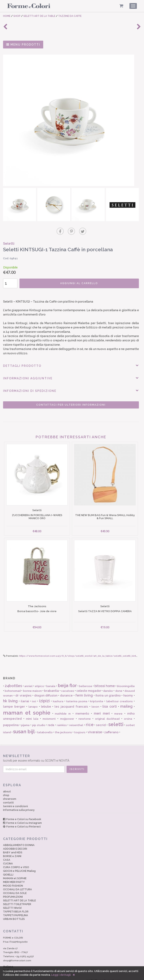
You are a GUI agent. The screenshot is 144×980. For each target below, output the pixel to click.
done (119, 686)
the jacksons (63, 727)
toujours (80, 727)
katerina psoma (77, 696)
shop (6, 790)
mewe (118, 709)
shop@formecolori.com (17, 955)
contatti (8, 797)
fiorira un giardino (108, 690)
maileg (126, 701)
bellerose (86, 681)
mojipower (67, 714)
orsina (128, 714)
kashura (58, 696)
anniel (28, 681)
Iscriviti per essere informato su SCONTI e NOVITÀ (72, 753)
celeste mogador (89, 686)
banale (51, 681)
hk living (10, 696)
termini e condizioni (15, 801)
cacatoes (68, 686)
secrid (101, 720)
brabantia (51, 686)
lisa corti (110, 701)
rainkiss (62, 720)
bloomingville (126, 681)
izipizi (44, 696)
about (7, 786)
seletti (116, 719)
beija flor (67, 680)
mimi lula (32, 714)
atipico (39, 681)
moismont (49, 714)
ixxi (34, 696)
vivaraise (95, 727)
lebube (46, 701)
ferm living (84, 690)
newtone (85, 714)
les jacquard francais (71, 701)
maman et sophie (27, 708)
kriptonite (97, 696)
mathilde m (63, 709)
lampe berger (14, 701)
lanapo (33, 702)
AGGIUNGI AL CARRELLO (77, 282)
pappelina (11, 720)
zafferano (111, 727)
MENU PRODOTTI (23, 45)
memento (82, 708)
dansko (108, 686)
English (20, 965)
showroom (10, 794)
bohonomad (13, 686)
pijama (25, 720)
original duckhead (107, 714)
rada (51, 720)
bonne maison (32, 686)
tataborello (45, 727)
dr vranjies (23, 690)
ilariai (25, 696)
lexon (95, 702)
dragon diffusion (46, 690)
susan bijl (24, 726)
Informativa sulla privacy (19, 805)
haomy (128, 690)
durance (66, 690)
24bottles (13, 681)
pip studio (39, 720)
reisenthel (76, 720)
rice (90, 720)
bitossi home (105, 681)
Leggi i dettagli (61, 975)
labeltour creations (120, 696)
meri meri (102, 708)
